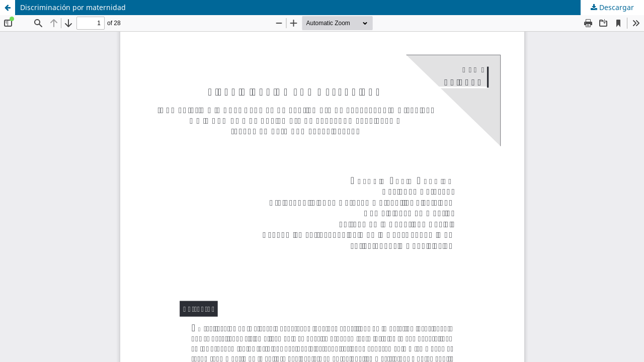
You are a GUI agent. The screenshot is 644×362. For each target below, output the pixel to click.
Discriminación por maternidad (73, 7)
